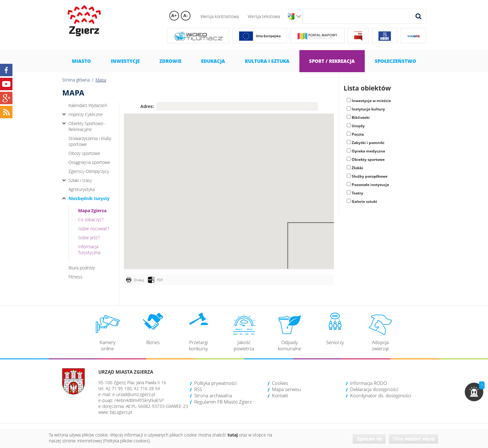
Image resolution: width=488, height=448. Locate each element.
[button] (474, 392)
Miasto (81, 61)
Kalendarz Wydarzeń (88, 105)
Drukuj (139, 280)
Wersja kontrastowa (220, 16)
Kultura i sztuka (267, 61)
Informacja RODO (368, 383)
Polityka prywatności (215, 383)
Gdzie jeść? (89, 238)
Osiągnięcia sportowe (89, 162)
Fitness (75, 277)
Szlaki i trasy (80, 180)
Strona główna (76, 80)
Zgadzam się (369, 439)
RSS (198, 389)
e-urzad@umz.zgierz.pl (134, 394)
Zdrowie (170, 61)
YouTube (6, 84)
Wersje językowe (299, 16)
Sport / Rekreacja (332, 61)
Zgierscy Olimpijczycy (89, 171)
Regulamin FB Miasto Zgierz (223, 402)
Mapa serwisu (286, 389)
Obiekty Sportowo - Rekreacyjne (87, 126)
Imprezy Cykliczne (86, 114)
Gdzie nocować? (94, 229)
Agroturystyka (82, 189)
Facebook (6, 70)
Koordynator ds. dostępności (381, 395)
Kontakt (280, 395)
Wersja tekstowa (264, 16)
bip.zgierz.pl (121, 412)
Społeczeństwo (395, 61)
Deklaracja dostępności (374, 389)
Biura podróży (82, 268)
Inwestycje (125, 61)
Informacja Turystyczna (89, 250)
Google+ (6, 98)
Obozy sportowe (84, 153)
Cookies (280, 383)
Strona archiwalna (213, 395)
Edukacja (213, 61)
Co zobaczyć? (91, 219)
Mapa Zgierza (92, 210)
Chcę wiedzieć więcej (413, 439)
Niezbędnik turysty (89, 198)
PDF (160, 280)
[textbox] (237, 106)
